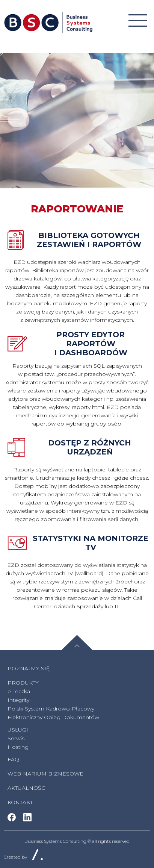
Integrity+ (20, 700)
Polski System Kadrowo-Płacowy (51, 709)
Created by (23, 857)
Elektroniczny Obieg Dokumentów (53, 717)
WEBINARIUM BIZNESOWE (45, 774)
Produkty (23, 683)
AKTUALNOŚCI (27, 788)
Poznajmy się (29, 668)
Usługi (18, 730)
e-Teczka (19, 691)
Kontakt (20, 802)
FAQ (13, 759)
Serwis (16, 738)
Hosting (18, 747)
